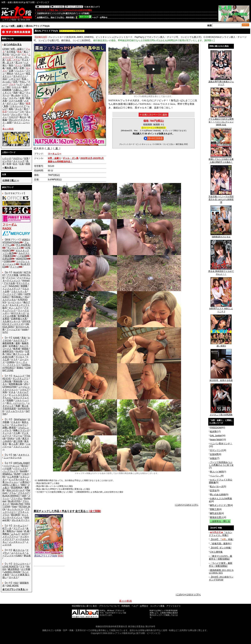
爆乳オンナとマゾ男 (220, 505)
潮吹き (10, 73)
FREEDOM (215, 428)
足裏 (11, 71)
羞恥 (11, 109)
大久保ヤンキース (11, 321)
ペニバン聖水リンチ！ (221, 444)
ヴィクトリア (9, 294)
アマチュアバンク (15, 309)
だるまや (16, 422)
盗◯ (22, 92)
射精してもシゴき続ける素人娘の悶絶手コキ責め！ (221, 160)
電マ (26, 109)
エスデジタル (9, 299)
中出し (23, 82)
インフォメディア (11, 289)
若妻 (22, 68)
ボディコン (12, 103)
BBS (23, 485)
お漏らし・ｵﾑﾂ (21, 90)
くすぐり (7, 92)
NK (15, 455)
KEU (9, 354)
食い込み (16, 95)
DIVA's (11, 438)
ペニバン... (215, 476)
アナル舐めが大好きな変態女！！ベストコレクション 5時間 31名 (221, 121)
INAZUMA (14, 286)
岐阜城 (17, 349)
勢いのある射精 (218, 494)
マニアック (19, 528)
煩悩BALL (7, 474)
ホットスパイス (15, 509)
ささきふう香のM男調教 (221, 414)
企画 (22, 98)
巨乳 (16, 82)
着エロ (23, 117)
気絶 (16, 92)
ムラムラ (16, 534)
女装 (26, 158)
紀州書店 (13, 346)
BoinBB (24, 471)
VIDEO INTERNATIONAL (16, 241)
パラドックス (20, 468)
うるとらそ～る (19, 291)
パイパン (13, 112)
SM (8, 87)
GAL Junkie (216, 436)
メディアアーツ (10, 536)
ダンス (18, 109)
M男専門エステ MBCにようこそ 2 (221, 309)
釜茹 (18, 343)
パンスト (20, 71)
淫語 (5, 79)
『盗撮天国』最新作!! (221, 544)
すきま (12, 392)
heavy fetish (216, 440)
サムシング (19, 376)
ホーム (5, 26)
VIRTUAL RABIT (22, 463)
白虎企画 (7, 259)
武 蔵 (27, 531)
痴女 (11, 65)
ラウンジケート (21, 564)
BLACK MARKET (11, 496)
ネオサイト (24, 455)
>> (10, 168)
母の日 (24, 466)
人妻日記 (24, 482)
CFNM (6, 49)
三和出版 (7, 381)
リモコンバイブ (18, 106)
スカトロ (16, 87)
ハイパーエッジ (12, 466)
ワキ (22, 112)
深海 (5, 392)
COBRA (8, 261)
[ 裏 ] (57, 148)
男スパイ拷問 (217, 472)
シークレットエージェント (16, 388)
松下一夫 (7, 528)
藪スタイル (19, 550)
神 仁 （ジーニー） (16, 403)
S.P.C (5, 332)
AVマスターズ (18, 313)
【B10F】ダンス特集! (221, 548)
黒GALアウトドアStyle (49, 555)
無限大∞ (11, 531)
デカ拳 (17, 433)
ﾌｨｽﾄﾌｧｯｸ (13, 117)
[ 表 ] (49, 148)
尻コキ (19, 62)
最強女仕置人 (217, 517)
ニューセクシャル (13, 457)
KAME (16, 338)
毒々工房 (13, 444)
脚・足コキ (8, 62)
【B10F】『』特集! (222, 539)
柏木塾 (213, 432)
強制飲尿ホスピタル (221, 236)
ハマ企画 (22, 256)
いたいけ (7, 158)
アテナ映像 (13, 275)
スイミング (19, 161)
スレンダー (17, 114)
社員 (21, 164)
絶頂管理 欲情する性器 (221, 379)
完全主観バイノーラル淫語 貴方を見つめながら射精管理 (221, 198)
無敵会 (6, 534)
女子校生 (11, 52)
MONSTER (22, 259)
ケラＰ (14, 359)
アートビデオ (13, 329)
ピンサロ (7, 161)
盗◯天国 (18, 441)
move (19, 531)
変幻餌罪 (16, 515)
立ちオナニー (20, 76)
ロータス (13, 577)
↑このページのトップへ (187, 505)
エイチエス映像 (16, 314)
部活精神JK (17, 487)
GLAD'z (19, 351)
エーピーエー (15, 302)
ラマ (22, 566)
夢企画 (27, 556)
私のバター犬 (217, 486)
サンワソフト (14, 248)
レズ (20, 84)
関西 (28, 164)
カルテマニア (20, 340)
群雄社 (20, 368)
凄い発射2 (221, 345)
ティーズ (15, 267)
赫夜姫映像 (8, 343)
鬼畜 (6, 106)
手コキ (25, 60)
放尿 (25, 87)
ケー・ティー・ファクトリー (15, 364)
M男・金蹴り (17, 26)
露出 (22, 103)
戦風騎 (10, 400)
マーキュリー (20, 526)
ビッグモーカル (17, 479)
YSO (16, 583)
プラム (12, 493)
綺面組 (25, 349)
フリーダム (17, 498)
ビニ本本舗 (13, 477)
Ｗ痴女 (213, 458)
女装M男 (214, 454)
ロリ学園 (26, 569)
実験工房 (214, 509)
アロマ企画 (9, 283)
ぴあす (26, 474)
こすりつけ (14, 79)
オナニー (20, 73)
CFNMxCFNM (9, 387)
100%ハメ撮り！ (11, 485)
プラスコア (23, 493)
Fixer (14, 507)
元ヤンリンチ (217, 450)
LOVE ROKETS (10, 566)
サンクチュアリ (20, 378)
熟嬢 (18, 406)
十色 (18, 438)
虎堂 (22, 444)
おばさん (18, 158)
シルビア (24, 389)
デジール (18, 436)
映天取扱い (17, 297)
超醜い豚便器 (9, 428)
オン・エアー (16, 308)
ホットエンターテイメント (15, 516)
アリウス (11, 278)
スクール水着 (16, 101)
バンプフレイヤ (10, 471)
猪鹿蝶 (24, 286)
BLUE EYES (14, 501)
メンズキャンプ (17, 542)
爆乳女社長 (215, 513)
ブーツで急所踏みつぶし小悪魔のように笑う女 (221, 464)
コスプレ (13, 98)
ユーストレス (18, 553)
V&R (24, 496)
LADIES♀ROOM (12, 572)
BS (4, 477)
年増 (9, 164)
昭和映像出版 (16, 384)
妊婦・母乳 (12, 68)
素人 (26, 52)
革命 (24, 338)
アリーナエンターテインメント (16, 279)
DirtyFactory (20, 419)
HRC (20, 294)
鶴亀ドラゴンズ (21, 430)
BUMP (17, 474)
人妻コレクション (15, 481)
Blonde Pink (17, 504)
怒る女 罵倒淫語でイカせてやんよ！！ (221, 272)
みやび (25, 534)
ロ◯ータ (16, 54)
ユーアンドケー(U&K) (15, 554)
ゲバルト (20, 357)
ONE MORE (13, 586)
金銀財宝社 (8, 351)
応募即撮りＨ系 (19, 319)
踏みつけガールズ (16, 490)
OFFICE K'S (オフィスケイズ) (16, 323)
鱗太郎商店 (14, 569)
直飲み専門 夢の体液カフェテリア (221, 82)
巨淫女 (213, 490)
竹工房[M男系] (23, 245)
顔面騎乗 (7, 90)
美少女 (6, 54)
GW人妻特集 (216, 552)
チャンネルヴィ (19, 425)
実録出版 (18, 381)
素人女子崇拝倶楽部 (15, 407)
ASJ (27, 297)
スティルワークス (15, 411)
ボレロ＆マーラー (21, 520)
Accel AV (18, 272)
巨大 (15, 164)
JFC (26, 384)
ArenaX (26, 280)
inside (25, 329)
